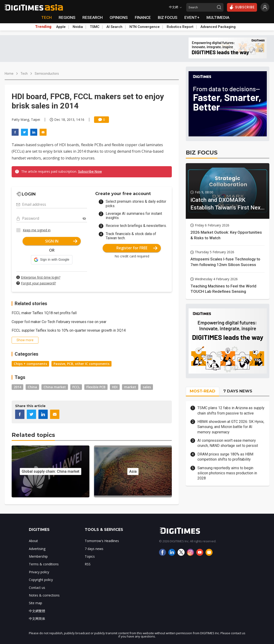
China (32, 387)
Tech (24, 74)
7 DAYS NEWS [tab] (238, 391)
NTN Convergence (145, 27)
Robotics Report (180, 27)
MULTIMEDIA (218, 17)
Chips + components (30, 364)
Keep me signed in (37, 230)
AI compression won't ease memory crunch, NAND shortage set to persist (228, 443)
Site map (36, 603)
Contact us (37, 588)
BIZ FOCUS (168, 17)
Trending (43, 27)
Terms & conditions (44, 564)
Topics (90, 556)
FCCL (76, 387)
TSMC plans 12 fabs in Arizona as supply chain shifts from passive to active (231, 410)
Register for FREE (137, 248)
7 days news (94, 549)
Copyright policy (41, 580)
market (130, 387)
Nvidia (78, 27)
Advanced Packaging (218, 27)
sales (147, 387)
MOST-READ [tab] (203, 391)
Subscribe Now (90, 171)
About (33, 541)
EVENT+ (192, 17)
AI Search (114, 27)
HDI (115, 387)
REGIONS (67, 17)
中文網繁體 (37, 611)
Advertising (37, 549)
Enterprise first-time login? (41, 277)
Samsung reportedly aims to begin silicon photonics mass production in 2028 (227, 473)
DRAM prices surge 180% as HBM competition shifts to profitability (225, 457)
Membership (38, 556)
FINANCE (143, 17)
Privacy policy (39, 572)
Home (9, 74)
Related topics (33, 435)
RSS (88, 564)
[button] (52, 260)
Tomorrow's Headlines (102, 541)
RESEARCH (93, 17)
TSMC (95, 27)
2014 (17, 387)
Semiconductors (47, 74)
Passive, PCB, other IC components (81, 364)
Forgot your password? (38, 283)
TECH (46, 17)
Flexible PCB (96, 387)
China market (55, 387)
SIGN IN (61, 241)
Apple (61, 27)
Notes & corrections (44, 595)
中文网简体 (37, 619)
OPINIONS (119, 17)
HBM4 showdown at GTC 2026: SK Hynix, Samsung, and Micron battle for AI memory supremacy (231, 427)
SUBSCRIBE (242, 7)
